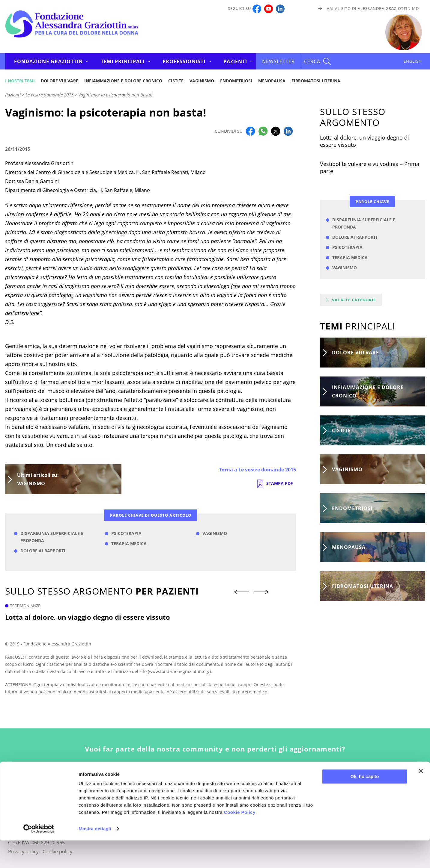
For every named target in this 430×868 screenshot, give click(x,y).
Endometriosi (236, 81)
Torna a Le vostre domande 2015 (257, 470)
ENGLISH (413, 61)
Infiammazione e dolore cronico (123, 81)
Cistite (176, 81)
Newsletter (278, 61)
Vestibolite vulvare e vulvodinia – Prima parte (370, 167)
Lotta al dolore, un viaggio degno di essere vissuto (88, 617)
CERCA (312, 61)
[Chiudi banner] (421, 799)
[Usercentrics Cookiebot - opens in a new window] (39, 856)
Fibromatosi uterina (316, 81)
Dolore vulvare (60, 81)
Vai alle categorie (354, 300)
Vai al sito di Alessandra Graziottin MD (373, 8)
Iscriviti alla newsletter (215, 778)
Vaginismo (202, 81)
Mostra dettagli (95, 856)
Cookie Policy (240, 840)
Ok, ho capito (364, 804)
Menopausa (272, 81)
